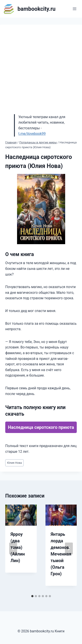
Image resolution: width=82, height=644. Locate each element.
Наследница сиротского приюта (41, 427)
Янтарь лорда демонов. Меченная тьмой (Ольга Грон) (61, 554)
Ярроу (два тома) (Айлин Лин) (18, 547)
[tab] (32, 596)
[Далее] (69, 548)
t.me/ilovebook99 (32, 134)
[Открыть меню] (74, 9)
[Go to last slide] (13, 548)
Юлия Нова (15, 463)
